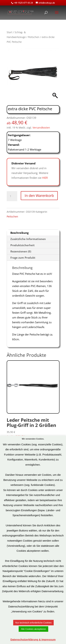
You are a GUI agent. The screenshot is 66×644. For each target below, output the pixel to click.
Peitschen (34, 37)
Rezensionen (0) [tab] (21, 251)
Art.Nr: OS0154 (33, 399)
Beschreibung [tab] (19, 233)
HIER (45, 178)
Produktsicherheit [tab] (23, 245)
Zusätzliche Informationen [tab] (28, 239)
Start (10, 32)
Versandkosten (41, 128)
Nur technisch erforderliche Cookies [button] (33, 623)
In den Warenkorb (39, 196)
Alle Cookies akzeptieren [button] (33, 629)
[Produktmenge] (12, 196)
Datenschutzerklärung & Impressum (33, 639)
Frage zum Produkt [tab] (23, 258)
